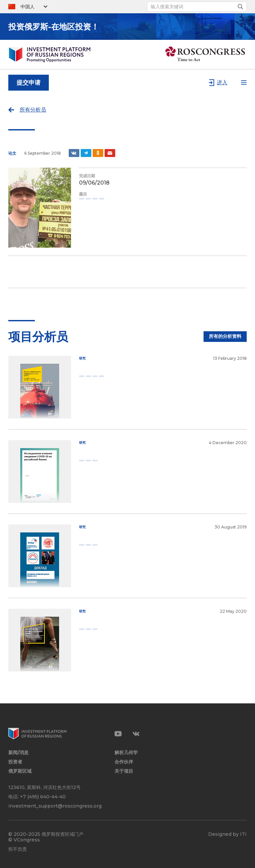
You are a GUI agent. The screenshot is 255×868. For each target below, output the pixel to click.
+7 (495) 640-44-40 (43, 797)
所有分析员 (33, 110)
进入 (222, 82)
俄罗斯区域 (20, 771)
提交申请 (29, 83)
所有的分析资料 (225, 336)
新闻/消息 (18, 753)
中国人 (28, 7)
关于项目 (124, 771)
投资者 (15, 762)
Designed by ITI (227, 834)
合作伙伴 (124, 762)
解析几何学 (126, 753)
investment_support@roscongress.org (55, 806)
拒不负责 (18, 849)
